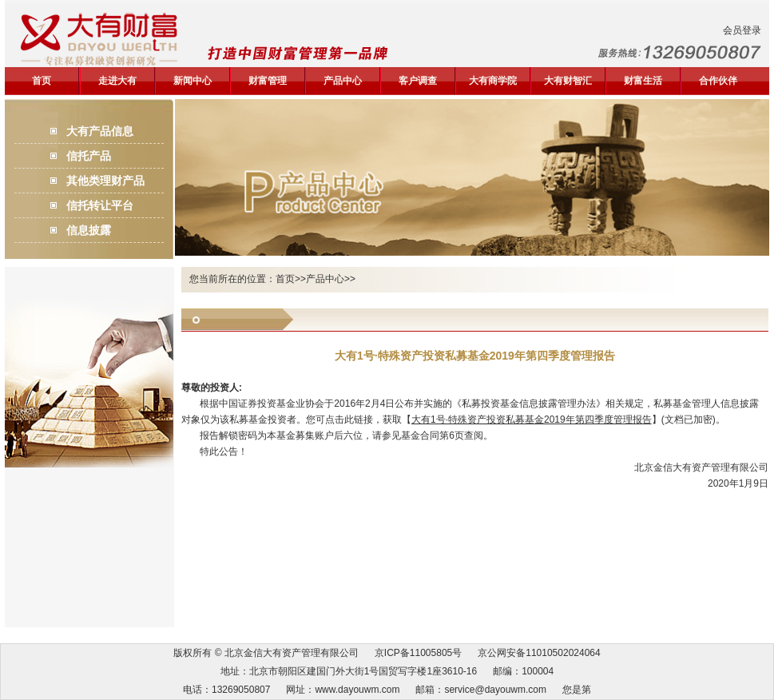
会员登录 (742, 30)
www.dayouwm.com (357, 690)
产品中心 (343, 81)
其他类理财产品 (105, 181)
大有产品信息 (100, 131)
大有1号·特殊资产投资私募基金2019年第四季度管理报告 (532, 420)
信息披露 (89, 230)
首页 (42, 81)
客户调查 (418, 81)
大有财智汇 (568, 81)
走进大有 (117, 81)
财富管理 (268, 81)
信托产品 (89, 156)
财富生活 (643, 81)
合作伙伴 (718, 81)
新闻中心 (193, 81)
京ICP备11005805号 (418, 653)
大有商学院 (493, 81)
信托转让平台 (100, 205)
